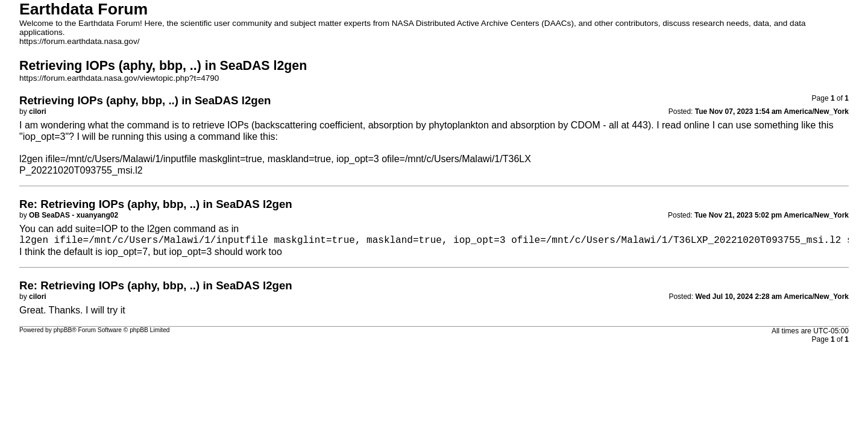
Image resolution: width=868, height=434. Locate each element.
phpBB (63, 330)
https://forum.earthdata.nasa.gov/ (80, 41)
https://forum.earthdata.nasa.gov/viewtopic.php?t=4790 (119, 78)
